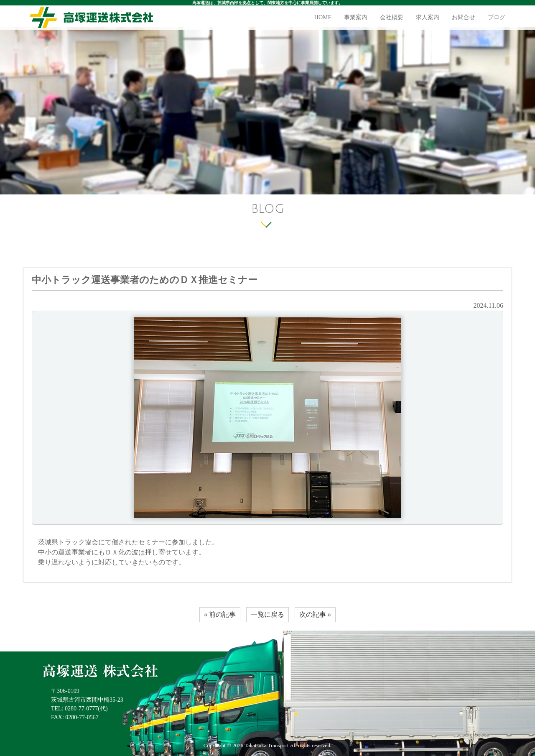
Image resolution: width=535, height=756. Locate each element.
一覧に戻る (267, 614)
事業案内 (356, 17)
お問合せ (464, 17)
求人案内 (428, 17)
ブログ (497, 17)
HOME (323, 17)
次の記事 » (315, 614)
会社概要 (392, 17)
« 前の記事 (220, 614)
